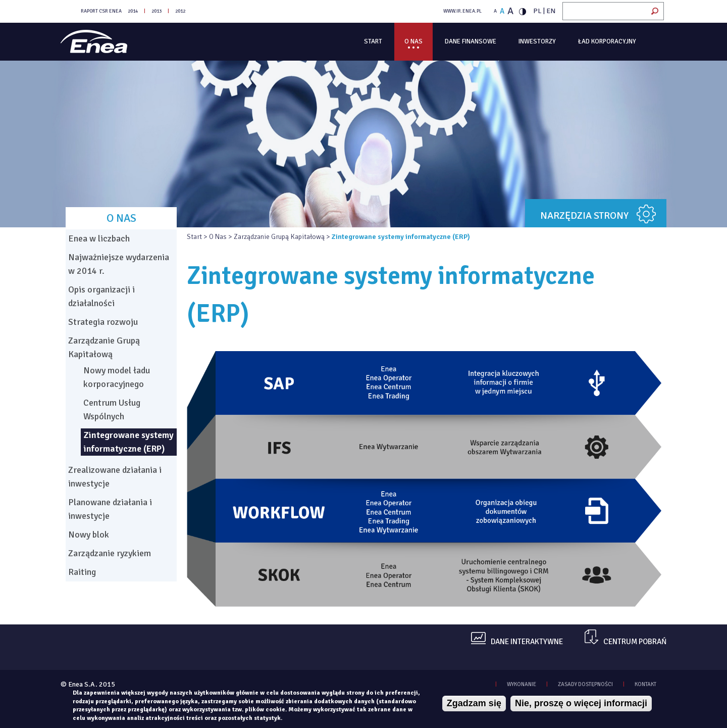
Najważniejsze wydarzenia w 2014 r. (119, 264)
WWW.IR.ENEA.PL (462, 11)
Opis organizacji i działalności (101, 296)
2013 (157, 11)
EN (551, 11)
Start (373, 41)
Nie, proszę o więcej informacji (581, 703)
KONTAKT (645, 684)
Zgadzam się (474, 703)
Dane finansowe (471, 41)
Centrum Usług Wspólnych (112, 409)
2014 (133, 11)
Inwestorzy (537, 41)
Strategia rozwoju (103, 322)
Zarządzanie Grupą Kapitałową (279, 237)
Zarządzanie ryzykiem (110, 553)
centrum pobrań (635, 642)
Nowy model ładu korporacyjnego (117, 377)
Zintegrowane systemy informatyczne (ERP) (128, 442)
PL (537, 11)
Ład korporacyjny (607, 41)
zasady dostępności (585, 684)
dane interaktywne (527, 642)
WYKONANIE (522, 684)
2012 (180, 11)
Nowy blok (89, 535)
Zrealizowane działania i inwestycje (115, 477)
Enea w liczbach (99, 238)
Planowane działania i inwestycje (110, 509)
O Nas (413, 41)
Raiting (82, 572)
